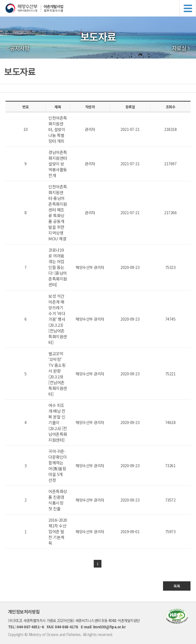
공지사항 (20, 48)
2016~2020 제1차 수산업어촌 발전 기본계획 (58, 531)
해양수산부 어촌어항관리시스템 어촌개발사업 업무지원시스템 (101, 8)
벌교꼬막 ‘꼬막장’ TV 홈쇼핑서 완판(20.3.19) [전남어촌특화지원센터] (58, 374)
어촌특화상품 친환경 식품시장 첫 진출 (58, 500)
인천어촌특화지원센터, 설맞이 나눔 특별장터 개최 (58, 129)
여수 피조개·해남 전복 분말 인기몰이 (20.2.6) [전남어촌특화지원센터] (58, 423)
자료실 (179, 48)
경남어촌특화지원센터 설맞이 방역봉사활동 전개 (58, 164)
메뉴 (188, 8)
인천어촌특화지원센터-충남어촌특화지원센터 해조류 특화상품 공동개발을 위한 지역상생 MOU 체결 (58, 213)
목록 (177, 586)
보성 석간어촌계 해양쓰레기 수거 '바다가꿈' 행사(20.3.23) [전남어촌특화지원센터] (58, 319)
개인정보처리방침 (24, 612)
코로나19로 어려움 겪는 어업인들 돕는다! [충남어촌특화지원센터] (58, 267)
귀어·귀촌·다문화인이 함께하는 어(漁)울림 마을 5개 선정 (58, 466)
